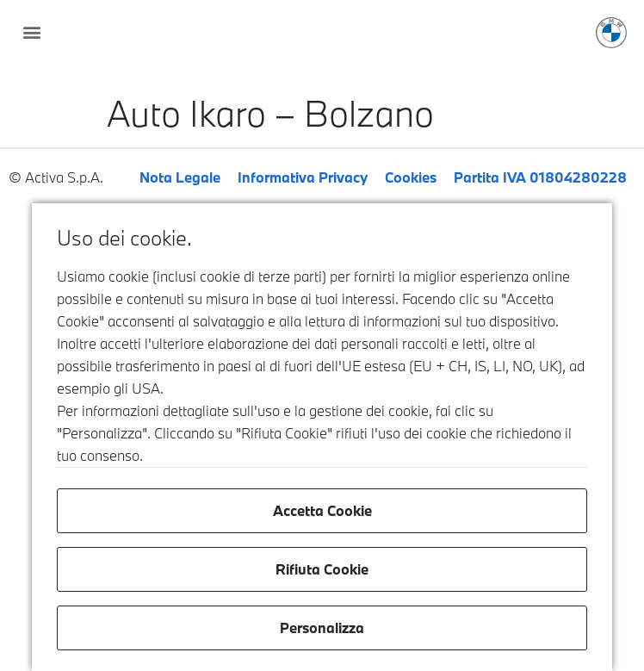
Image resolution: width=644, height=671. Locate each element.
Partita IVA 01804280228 (540, 177)
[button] (31, 31)
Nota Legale (180, 177)
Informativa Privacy (303, 177)
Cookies (411, 177)
